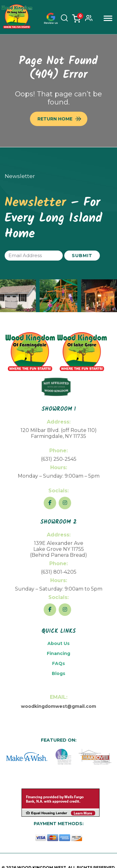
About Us (58, 643)
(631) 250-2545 (59, 459)
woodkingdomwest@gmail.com (58, 706)
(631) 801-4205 (59, 572)
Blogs (58, 673)
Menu (108, 18)
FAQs (58, 663)
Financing (58, 653)
